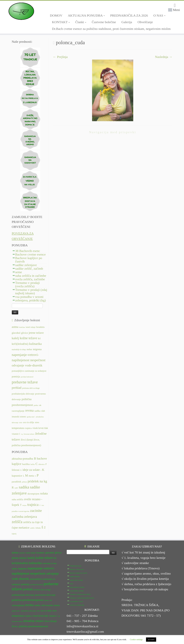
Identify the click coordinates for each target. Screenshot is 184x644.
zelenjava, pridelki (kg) (31, 300)
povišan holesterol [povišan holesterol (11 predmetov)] (27, 377)
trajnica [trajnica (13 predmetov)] (28, 428)
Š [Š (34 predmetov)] (42, 527)
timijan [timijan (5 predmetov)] (24, 505)
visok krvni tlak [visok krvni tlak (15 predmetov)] (40, 428)
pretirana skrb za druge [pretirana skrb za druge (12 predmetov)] (31, 388)
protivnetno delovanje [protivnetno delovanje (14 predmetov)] (45, 595)
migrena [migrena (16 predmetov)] (37, 349)
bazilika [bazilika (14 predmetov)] (26, 464)
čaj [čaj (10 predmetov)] (22, 434)
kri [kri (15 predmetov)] (39, 338)
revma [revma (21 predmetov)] (29, 410)
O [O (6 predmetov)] (35, 476)
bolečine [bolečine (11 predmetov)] (22, 327)
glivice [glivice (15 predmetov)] (24, 333)
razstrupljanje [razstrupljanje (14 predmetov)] (18, 411)
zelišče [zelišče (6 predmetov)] (32, 528)
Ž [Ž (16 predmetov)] (45, 528)
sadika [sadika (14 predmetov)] (37, 411)
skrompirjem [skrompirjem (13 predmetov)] (33, 494)
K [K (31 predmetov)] (43, 470)
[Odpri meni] (170, 10)
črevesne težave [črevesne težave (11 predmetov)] (29, 434)
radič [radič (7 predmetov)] (16, 488)
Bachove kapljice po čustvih (29, 260)
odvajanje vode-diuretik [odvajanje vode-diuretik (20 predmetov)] (27, 365)
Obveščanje (145, 22)
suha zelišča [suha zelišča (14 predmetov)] (18, 499)
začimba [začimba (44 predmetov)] (18, 517)
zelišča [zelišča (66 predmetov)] (17, 522)
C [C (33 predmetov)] (37, 464)
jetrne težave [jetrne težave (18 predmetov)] (36, 333)
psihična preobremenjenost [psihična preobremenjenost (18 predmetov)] (28, 600)
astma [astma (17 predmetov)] (15, 327)
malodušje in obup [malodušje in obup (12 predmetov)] (19, 350)
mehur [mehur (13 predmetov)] (29, 349)
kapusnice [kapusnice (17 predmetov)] (17, 476)
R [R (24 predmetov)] (13, 487)
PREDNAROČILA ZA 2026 (129, 15)
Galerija (127, 22)
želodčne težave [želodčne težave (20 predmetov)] (34, 621)
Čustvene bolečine (104, 22)
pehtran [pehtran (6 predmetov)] (24, 482)
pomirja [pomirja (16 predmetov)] (16, 376)
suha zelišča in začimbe (31, 276)
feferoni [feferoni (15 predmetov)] (16, 470)
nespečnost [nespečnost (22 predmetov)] (38, 360)
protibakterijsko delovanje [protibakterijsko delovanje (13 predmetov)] (23, 394)
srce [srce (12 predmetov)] (21, 423)
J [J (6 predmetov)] (41, 470)
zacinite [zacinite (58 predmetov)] (36, 511)
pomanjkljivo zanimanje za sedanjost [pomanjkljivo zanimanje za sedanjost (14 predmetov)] (29, 371)
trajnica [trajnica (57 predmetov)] (33, 505)
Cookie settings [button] (136, 639)
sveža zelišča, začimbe (30, 279)
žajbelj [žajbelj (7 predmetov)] (14, 534)
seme (19, 272)
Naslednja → (164, 57)
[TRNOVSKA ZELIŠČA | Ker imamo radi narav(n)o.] (21, 11)
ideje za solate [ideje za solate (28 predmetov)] (31, 470)
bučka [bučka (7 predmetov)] (33, 464)
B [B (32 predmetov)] (35, 458)
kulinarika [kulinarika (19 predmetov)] (35, 344)
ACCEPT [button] (151, 640)
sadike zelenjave (26, 265)
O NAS (159, 15)
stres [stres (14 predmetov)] (37, 422)
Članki (81, 22)
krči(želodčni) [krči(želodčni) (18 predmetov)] (20, 344)
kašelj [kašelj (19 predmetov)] (15, 338)
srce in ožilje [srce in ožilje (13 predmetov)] (29, 422)
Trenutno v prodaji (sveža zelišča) (28, 284)
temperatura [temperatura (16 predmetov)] (18, 428)
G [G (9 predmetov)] (21, 470)
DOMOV (56, 15)
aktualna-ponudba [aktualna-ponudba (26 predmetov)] (22, 459)
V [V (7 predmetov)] (40, 505)
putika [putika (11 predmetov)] (36, 405)
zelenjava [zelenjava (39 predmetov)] (31, 517)
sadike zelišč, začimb (29, 269)
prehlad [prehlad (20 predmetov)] (17, 388)
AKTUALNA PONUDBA (86, 15)
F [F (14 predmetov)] (46, 464)
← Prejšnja (60, 57)
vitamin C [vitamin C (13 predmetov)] (16, 434)
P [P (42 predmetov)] (38, 475)
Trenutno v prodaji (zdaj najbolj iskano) (31, 291)
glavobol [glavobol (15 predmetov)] (16, 333)
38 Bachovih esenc (28, 251)
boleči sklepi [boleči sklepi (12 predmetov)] (31, 327)
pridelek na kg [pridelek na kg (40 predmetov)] (37, 481)
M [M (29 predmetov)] (26, 476)
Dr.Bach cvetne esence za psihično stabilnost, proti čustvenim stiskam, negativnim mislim (111, 29)
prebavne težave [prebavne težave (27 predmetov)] (25, 382)
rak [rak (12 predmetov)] (40, 405)
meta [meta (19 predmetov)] (31, 476)
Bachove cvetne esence (31, 254)
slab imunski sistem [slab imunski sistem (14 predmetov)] (50, 605)
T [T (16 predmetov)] (21, 505)
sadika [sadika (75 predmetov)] (24, 487)
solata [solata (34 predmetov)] (44, 493)
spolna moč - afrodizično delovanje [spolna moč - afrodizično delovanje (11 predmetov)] (24, 611)
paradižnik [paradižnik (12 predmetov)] (17, 482)
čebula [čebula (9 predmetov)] (38, 528)
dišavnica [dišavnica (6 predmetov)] (42, 464)
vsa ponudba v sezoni (29, 297)
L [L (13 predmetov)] (24, 476)
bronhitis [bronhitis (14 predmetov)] (40, 327)
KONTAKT (61, 22)
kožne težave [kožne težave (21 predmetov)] (28, 338)
